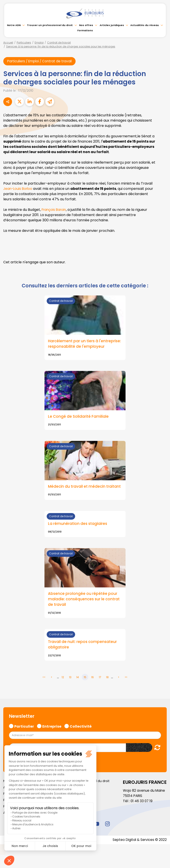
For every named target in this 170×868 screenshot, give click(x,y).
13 (70, 690)
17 (100, 690)
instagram (107, 837)
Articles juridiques (112, 25)
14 (78, 690)
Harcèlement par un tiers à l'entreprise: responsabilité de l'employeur (77, 347)
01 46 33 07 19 (142, 814)
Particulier (24, 739)
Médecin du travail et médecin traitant (78, 496)
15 (85, 690)
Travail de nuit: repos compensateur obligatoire (83, 658)
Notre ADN (14, 25)
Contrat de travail (59, 43)
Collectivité (81, 739)
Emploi (39, 43)
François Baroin (55, 210)
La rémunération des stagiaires (79, 536)
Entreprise (52, 739)
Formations (85, 30)
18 (107, 690)
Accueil (8, 43)
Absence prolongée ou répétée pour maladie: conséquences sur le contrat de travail (84, 612)
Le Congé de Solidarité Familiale (79, 423)
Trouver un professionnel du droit (50, 25)
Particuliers (24, 43)
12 (63, 690)
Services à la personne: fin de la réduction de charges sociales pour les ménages (61, 46)
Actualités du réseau (145, 25)
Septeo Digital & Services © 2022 (139, 853)
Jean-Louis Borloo (19, 189)
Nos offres (86, 25)
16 (92, 690)
